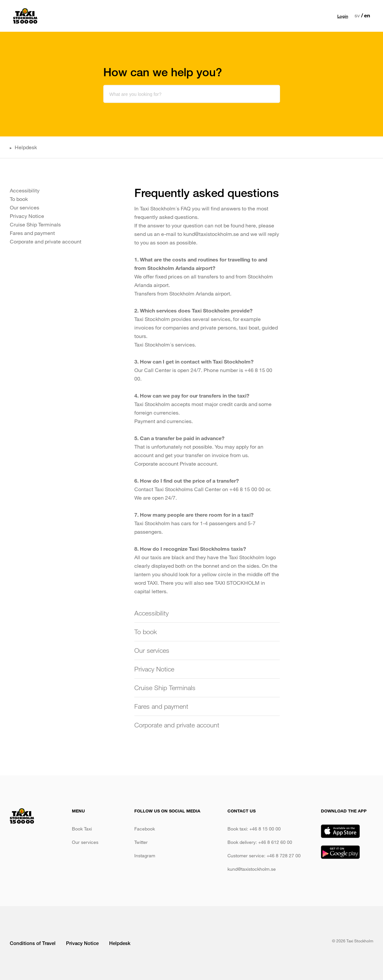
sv (357, 15)
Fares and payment (32, 233)
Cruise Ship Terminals (35, 224)
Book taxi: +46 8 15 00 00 (254, 829)
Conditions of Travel (33, 943)
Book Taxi (82, 829)
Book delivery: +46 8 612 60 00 (260, 842)
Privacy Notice (27, 216)
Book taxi (124, 16)
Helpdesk (26, 147)
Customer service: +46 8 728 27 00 (264, 855)
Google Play (340, 852)
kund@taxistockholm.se (252, 869)
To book (19, 199)
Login (343, 16)
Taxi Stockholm (25, 16)
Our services (157, 16)
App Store (340, 831)
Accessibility (25, 190)
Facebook (145, 829)
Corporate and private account (46, 241)
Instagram (145, 855)
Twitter (141, 842)
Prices (186, 16)
